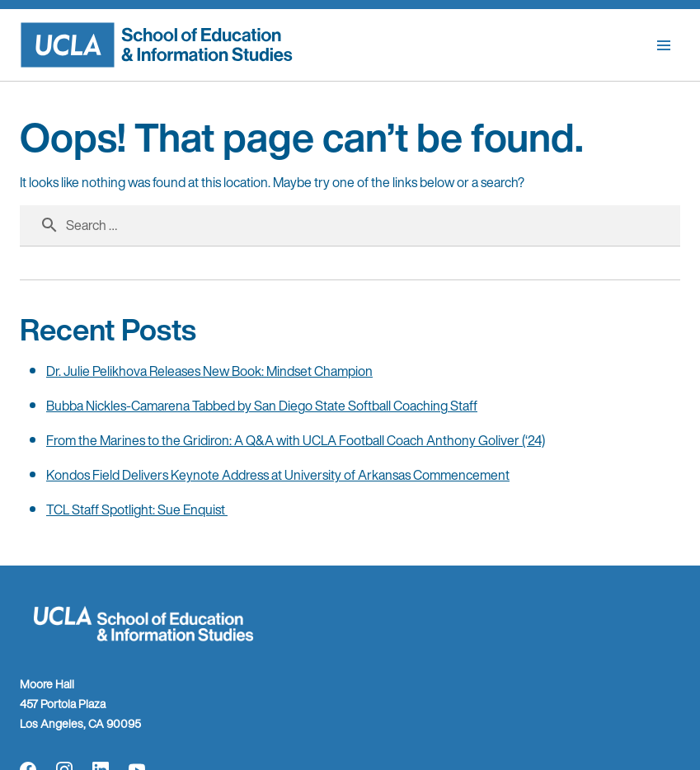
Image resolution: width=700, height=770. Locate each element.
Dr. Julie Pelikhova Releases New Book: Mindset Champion (209, 371)
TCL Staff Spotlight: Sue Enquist (137, 509)
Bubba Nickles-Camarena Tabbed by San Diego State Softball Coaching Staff (262, 406)
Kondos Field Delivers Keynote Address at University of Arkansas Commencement (278, 475)
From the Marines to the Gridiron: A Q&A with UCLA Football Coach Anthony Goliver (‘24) (296, 440)
